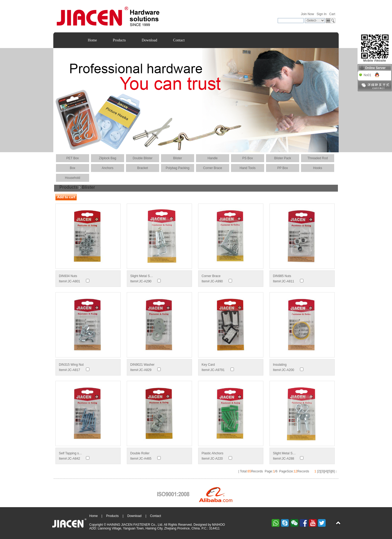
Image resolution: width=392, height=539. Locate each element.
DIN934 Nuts (68, 276)
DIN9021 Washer (142, 365)
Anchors (107, 168)
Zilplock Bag (108, 158)
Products (119, 40)
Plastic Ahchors (212, 453)
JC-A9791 (217, 370)
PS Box (247, 158)
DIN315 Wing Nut (71, 365)
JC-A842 (74, 459)
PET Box (73, 158)
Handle (212, 158)
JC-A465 (145, 459)
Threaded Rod (318, 158)
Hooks (317, 168)
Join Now (307, 14)
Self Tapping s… (70, 453)
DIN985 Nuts (282, 276)
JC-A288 (288, 459)
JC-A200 (288, 370)
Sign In (322, 14)
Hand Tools (248, 168)
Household (73, 178)
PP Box (283, 168)
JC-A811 (288, 281)
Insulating (280, 365)
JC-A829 (145, 370)
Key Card (208, 365)
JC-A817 (74, 370)
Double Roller (140, 453)
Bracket (143, 168)
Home (92, 40)
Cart (332, 14)
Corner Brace (213, 168)
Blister (178, 158)
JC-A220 (217, 459)
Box (73, 168)
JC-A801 (74, 281)
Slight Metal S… (142, 276)
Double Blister (143, 158)
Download (149, 40)
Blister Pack (283, 158)
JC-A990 (217, 281)
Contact (179, 40)
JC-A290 (145, 281)
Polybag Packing (178, 168)
